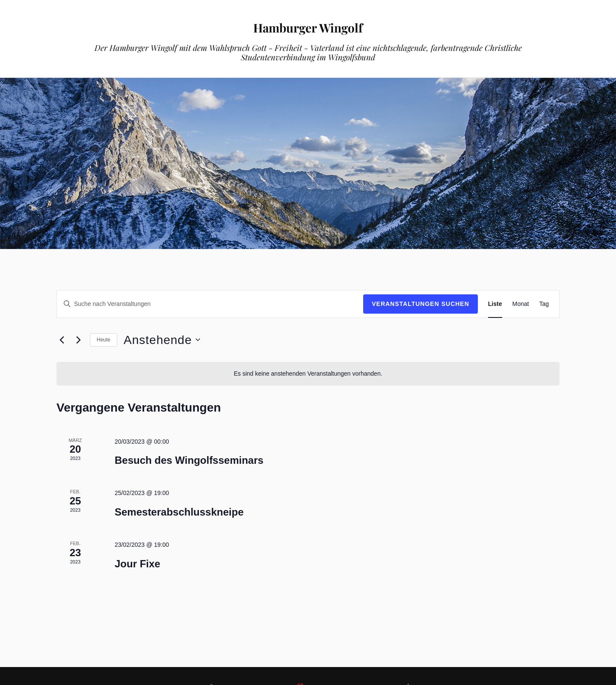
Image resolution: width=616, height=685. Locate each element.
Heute (104, 340)
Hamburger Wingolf (308, 26)
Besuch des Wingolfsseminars (189, 460)
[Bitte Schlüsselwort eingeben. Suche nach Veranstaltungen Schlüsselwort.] (210, 304)
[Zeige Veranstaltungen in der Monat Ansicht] (521, 304)
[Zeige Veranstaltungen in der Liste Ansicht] (495, 304)
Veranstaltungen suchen (421, 304)
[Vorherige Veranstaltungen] (62, 340)
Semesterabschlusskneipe (179, 512)
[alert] (308, 374)
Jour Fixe (138, 564)
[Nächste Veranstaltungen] (78, 340)
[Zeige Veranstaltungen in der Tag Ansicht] (544, 304)
